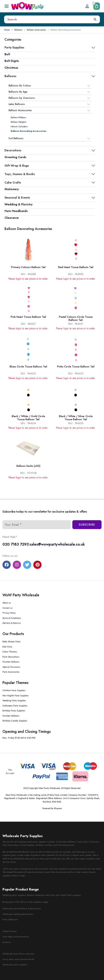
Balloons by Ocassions (22, 98)
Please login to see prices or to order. (28, 279)
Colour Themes (10, 652)
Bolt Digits (12, 61)
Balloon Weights (18, 122)
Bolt (7, 54)
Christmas (11, 68)
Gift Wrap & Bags (17, 166)
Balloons (18, 30)
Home (7, 30)
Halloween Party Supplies (15, 706)
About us (7, 603)
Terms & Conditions (12, 618)
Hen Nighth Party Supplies (16, 695)
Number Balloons (11, 662)
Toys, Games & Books (20, 174)
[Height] (47, 19)
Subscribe (87, 525)
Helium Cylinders (19, 126)
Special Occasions (11, 667)
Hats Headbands (16, 211)
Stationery (12, 189)
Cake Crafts (13, 182)
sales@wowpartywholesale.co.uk (57, 544)
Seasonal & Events (17, 198)
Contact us (8, 608)
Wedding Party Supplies (14, 700)
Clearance (12, 218)
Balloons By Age (18, 92)
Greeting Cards (15, 157)
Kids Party (7, 647)
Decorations (13, 150)
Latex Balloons (17, 104)
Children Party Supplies (14, 690)
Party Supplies (14, 47)
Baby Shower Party (11, 641)
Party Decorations (11, 657)
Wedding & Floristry (18, 204)
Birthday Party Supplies (14, 711)
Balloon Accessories (36, 30)
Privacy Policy (9, 613)
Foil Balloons (16, 139)
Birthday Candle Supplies (15, 721)
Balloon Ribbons (18, 117)
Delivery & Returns (12, 623)
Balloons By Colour (20, 86)
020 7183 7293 (16, 544)
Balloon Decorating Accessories (29, 131)
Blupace (58, 808)
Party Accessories (11, 672)
